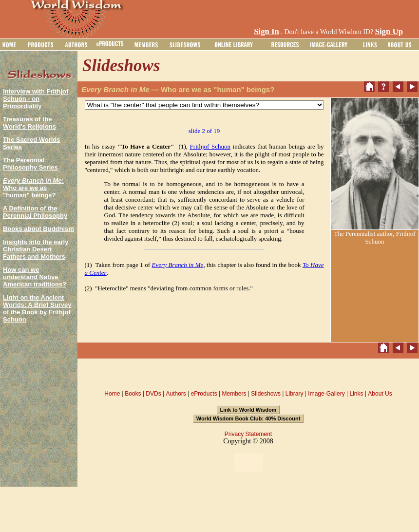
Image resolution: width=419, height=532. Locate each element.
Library (295, 394)
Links (357, 394)
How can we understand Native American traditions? (35, 277)
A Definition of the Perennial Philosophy (35, 212)
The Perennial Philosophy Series (30, 164)
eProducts (204, 394)
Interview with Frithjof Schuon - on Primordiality (36, 99)
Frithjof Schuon (210, 146)
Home (112, 394)
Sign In (267, 31)
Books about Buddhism (38, 229)
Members (234, 394)
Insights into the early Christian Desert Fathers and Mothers (36, 249)
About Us (380, 394)
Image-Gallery (326, 394)
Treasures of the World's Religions (29, 123)
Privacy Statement (248, 434)
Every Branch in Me (178, 265)
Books (133, 394)
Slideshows (266, 394)
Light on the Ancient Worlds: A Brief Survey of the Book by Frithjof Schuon (37, 308)
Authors (176, 394)
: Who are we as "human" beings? (33, 188)
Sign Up (389, 31)
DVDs (153, 394)
